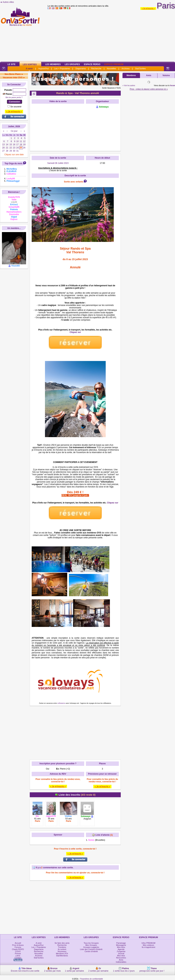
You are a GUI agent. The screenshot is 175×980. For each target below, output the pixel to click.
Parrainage (121, 943)
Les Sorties (30, 65)
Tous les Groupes (91, 943)
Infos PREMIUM (148, 943)
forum (173, 86)
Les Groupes (72, 64)
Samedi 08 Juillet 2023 (58, 163)
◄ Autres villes (7, 2)
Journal (121, 954)
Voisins (166, 75)
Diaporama (81, 69)
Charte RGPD (18, 949)
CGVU (18, 951)
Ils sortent (62, 949)
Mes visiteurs (148, 945)
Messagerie (121, 945)
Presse (18, 954)
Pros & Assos (18, 945)
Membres (131, 75)
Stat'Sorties (140, 69)
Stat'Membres (62, 956)
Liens (18, 956)
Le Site (11, 64)
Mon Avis (121, 956)
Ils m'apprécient (148, 947)
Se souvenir (16, 107)
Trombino (62, 947)
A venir (29, 69)
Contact (18, 958)
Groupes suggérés (91, 947)
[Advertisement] (111, 35)
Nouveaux (62, 951)
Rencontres (121, 958)
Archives (125, 69)
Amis (149, 75)
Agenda (121, 949)
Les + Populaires (62, 69)
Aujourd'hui (44, 69)
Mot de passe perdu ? (14, 97)
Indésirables (121, 962)
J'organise (121, 951)
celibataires (61, 703)
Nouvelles (111, 69)
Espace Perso (92, 64)
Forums (18, 947)
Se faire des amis (62, 943)
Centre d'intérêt (91, 951)
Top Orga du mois (13, 163)
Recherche (96, 69)
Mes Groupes (91, 945)
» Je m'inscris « (148, 9)
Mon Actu (121, 947)
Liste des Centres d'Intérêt (91, 949)
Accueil (18, 943)
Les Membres (53, 64)
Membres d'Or (62, 954)
